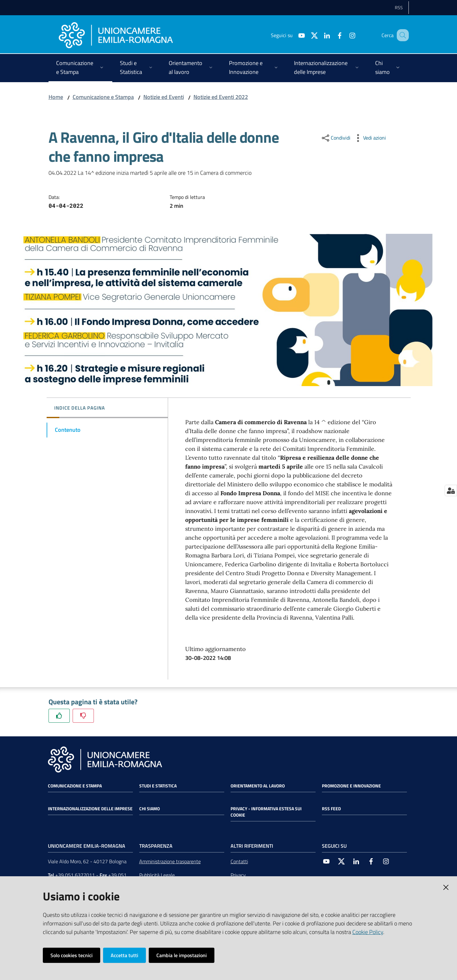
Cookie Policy (368, 932)
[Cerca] (401, 35)
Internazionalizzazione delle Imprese (90, 809)
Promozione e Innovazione (351, 786)
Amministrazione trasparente (170, 861)
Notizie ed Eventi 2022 (221, 97)
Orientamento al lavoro (258, 786)
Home (56, 97)
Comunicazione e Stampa (103, 97)
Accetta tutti (124, 955)
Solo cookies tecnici (72, 955)
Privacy (238, 875)
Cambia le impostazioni (182, 955)
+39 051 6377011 (75, 875)
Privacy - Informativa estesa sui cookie (266, 812)
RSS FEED (331, 809)
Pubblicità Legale (157, 875)
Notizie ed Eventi (164, 97)
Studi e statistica (158, 786)
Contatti (239, 861)
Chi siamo (150, 809)
